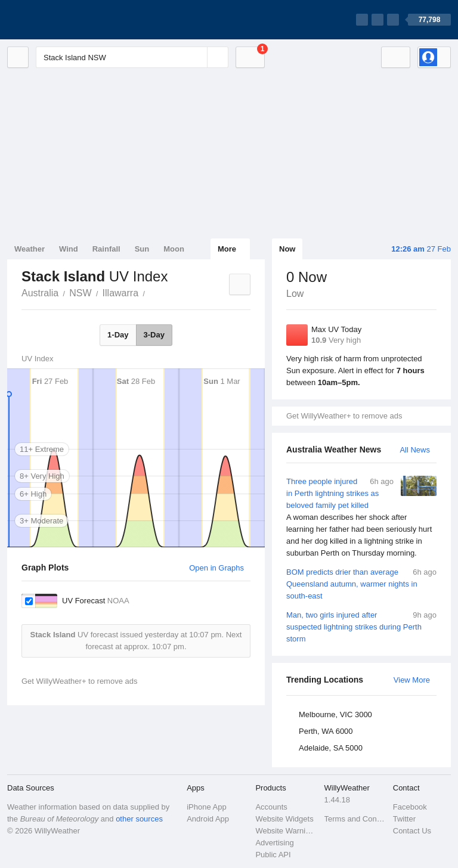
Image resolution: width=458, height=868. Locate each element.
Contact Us (412, 831)
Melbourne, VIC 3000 (335, 714)
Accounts (271, 807)
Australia (40, 293)
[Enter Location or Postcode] (132, 57)
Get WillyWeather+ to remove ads (344, 416)
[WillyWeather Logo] (63, 20)
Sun (142, 249)
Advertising (274, 843)
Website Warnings (286, 831)
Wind (69, 249)
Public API (273, 855)
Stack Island (151, 292)
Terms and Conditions (355, 819)
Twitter (404, 819)
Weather (30, 249)
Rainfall (106, 249)
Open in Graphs (216, 568)
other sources (139, 819)
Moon (174, 249)
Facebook (410, 807)
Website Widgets (284, 819)
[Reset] (197, 57)
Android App (208, 819)
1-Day (118, 335)
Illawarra (120, 293)
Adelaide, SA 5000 (331, 748)
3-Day (154, 335)
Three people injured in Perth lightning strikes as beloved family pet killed (361, 517)
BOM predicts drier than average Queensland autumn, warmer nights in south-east (361, 583)
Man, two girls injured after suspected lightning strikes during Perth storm (361, 626)
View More (412, 680)
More (227, 249)
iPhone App (207, 807)
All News (415, 450)
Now (287, 249)
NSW (80, 293)
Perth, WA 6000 (326, 731)
